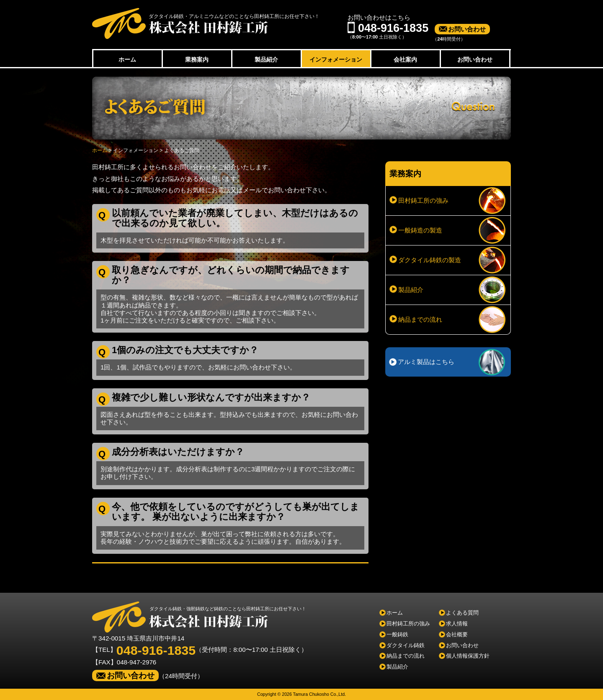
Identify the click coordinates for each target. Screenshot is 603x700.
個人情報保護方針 (468, 656)
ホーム (127, 59)
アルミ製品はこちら (426, 362)
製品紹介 (266, 59)
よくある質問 (462, 613)
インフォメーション (336, 59)
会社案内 (405, 59)
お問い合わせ (467, 29)
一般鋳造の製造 (420, 230)
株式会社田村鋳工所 (180, 23)
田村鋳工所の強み (423, 200)
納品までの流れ (420, 319)
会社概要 (457, 634)
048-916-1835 (156, 650)
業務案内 (197, 59)
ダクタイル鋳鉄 (406, 645)
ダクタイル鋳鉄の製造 (430, 260)
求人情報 (457, 624)
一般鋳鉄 (397, 634)
